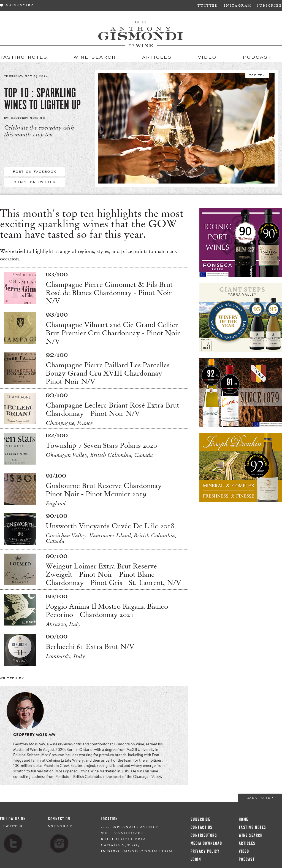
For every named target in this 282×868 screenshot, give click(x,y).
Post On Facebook (35, 171)
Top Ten (257, 75)
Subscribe (269, 5)
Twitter (208, 5)
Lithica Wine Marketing (97, 771)
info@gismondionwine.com (137, 851)
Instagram (238, 5)
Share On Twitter (35, 182)
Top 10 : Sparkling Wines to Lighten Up (42, 99)
